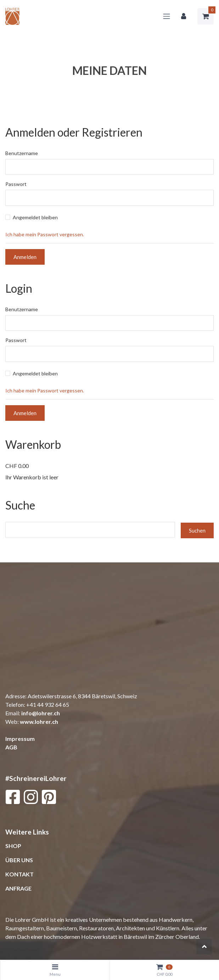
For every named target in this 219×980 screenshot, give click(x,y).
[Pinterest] (49, 799)
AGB (11, 747)
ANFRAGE (18, 888)
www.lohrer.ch (39, 722)
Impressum (20, 739)
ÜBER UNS (19, 860)
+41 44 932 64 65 (48, 704)
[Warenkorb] (206, 16)
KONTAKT (19, 874)
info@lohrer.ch (41, 713)
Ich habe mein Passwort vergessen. (45, 234)
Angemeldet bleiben (35, 217)
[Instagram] (31, 799)
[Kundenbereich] (184, 16)
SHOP (13, 846)
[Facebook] (13, 799)
